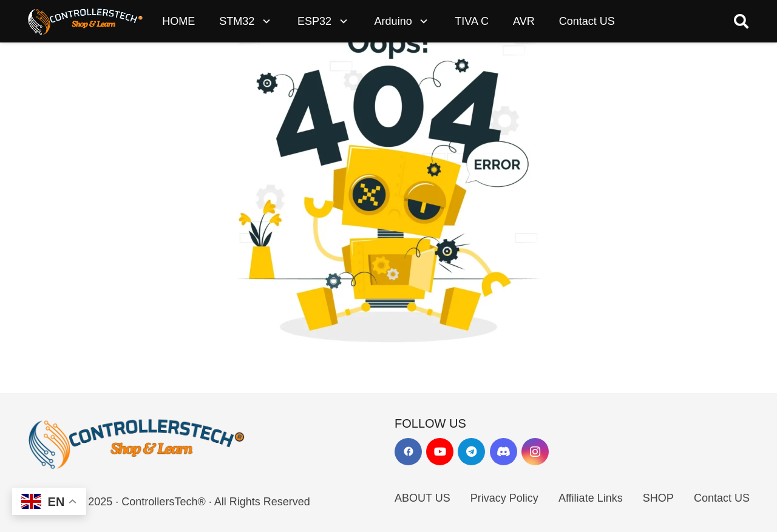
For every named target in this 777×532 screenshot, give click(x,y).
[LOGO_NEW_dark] (86, 21)
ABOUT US (422, 498)
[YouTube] (440, 452)
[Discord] (504, 452)
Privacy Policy (504, 498)
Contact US (722, 498)
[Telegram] (471, 452)
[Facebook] (408, 452)
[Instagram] (535, 452)
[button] (264, 21)
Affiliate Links (591, 498)
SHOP (658, 498)
